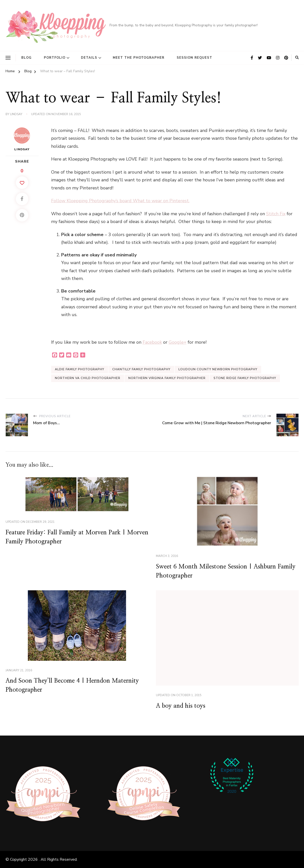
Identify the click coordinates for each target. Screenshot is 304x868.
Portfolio (55, 58)
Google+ (178, 342)
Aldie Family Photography (80, 369)
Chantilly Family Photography (141, 369)
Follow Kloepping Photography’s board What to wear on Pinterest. (120, 201)
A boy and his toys (181, 706)
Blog (26, 58)
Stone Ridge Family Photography (245, 378)
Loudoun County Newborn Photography (218, 369)
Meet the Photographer (139, 58)
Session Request (194, 58)
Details (89, 58)
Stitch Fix (276, 214)
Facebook (152, 342)
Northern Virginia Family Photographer (167, 378)
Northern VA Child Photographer (88, 378)
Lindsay (16, 114)
